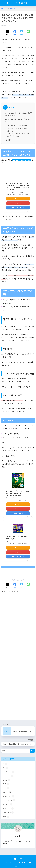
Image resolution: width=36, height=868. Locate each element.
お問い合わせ (10, 862)
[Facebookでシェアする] (15, 33)
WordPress (9, 796)
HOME (18, 859)
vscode (7, 792)
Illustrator (8, 772)
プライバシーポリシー (24, 862)
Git (6, 768)
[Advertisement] (18, 658)
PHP (6, 784)
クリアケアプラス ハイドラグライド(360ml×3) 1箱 (17, 538)
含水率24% (10, 131)
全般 (6, 817)
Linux (7, 780)
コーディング (9, 800)
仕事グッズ (14, 592)
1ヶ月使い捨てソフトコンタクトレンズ (18, 128)
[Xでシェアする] (8, 33)
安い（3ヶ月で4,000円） (14, 136)
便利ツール (8, 813)
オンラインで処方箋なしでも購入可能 (18, 133)
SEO (6, 788)
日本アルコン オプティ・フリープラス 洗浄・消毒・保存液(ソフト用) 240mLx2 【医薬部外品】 (17, 493)
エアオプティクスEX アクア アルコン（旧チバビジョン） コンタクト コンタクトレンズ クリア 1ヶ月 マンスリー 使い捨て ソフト (17, 186)
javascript (8, 776)
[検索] (32, 751)
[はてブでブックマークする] (21, 33)
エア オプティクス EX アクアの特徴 (16, 125)
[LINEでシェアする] (28, 32)
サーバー (8, 804)
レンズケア (8, 140)
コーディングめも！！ (18, 3)
